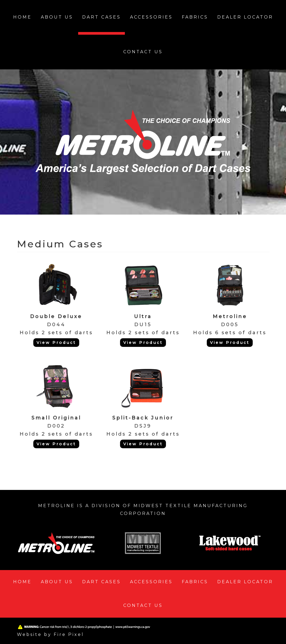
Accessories (151, 17)
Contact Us (143, 52)
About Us (57, 17)
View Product (56, 343)
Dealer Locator (245, 17)
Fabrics (195, 17)
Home (22, 17)
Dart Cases (102, 17)
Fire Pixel (69, 634)
